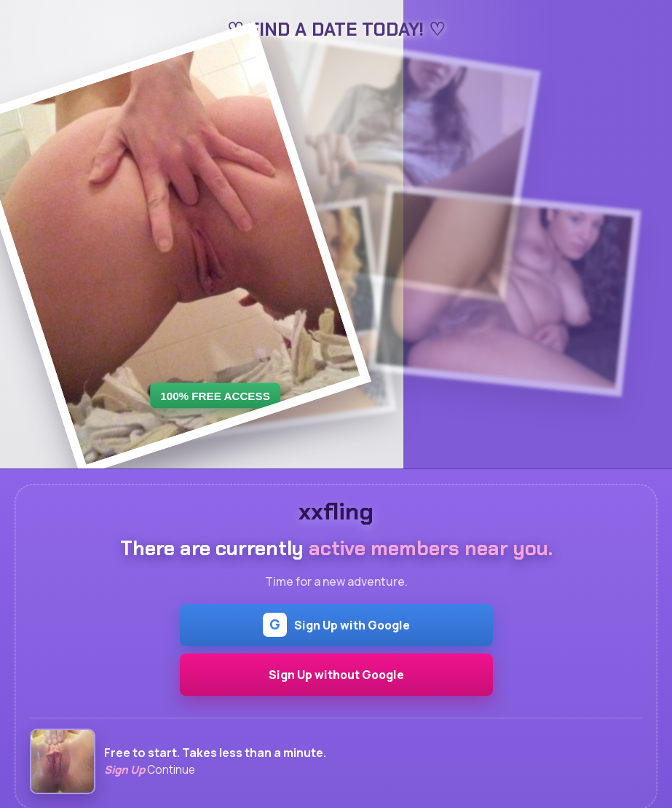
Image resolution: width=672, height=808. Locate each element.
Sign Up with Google (336, 625)
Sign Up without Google (336, 675)
